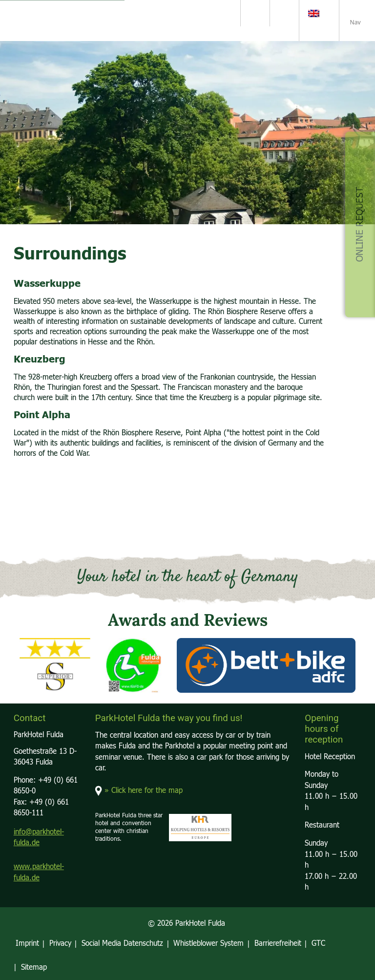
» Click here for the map (144, 791)
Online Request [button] (360, 224)
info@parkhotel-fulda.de (39, 838)
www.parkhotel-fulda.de (39, 873)
